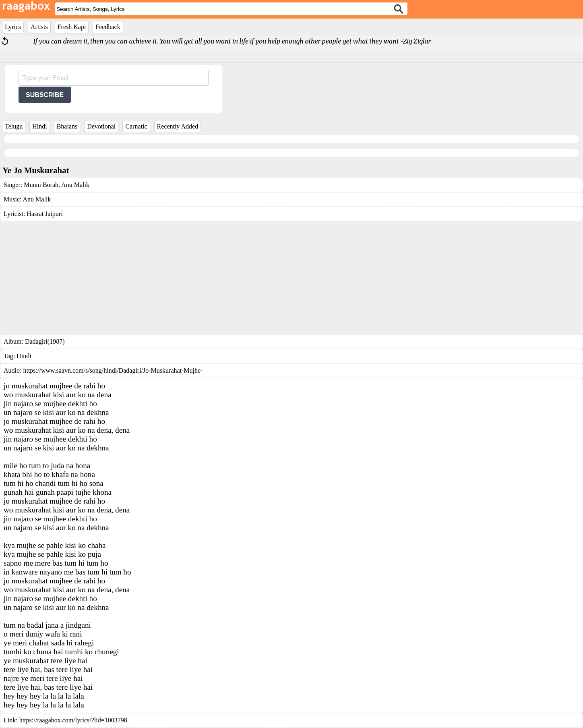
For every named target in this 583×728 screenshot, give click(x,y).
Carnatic (136, 126)
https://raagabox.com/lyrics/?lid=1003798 (73, 720)
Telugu (14, 126)
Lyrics (13, 27)
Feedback (108, 27)
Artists (39, 27)
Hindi (39, 126)
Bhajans (67, 126)
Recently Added (178, 126)
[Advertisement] (291, 278)
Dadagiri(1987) (45, 341)
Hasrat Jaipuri (44, 214)
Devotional (101, 126)
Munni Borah (41, 185)
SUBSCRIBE (45, 95)
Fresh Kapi (72, 27)
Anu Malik (75, 185)
